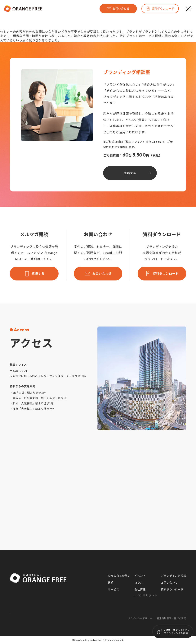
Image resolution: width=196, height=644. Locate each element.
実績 (111, 583)
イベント (140, 576)
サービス (114, 590)
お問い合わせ (118, 9)
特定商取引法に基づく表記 (171, 618)
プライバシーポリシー (140, 618)
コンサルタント (147, 595)
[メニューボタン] (188, 9)
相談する (130, 173)
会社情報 (140, 590)
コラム (139, 583)
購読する (34, 274)
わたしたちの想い (119, 576)
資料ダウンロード (160, 9)
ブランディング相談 (174, 576)
